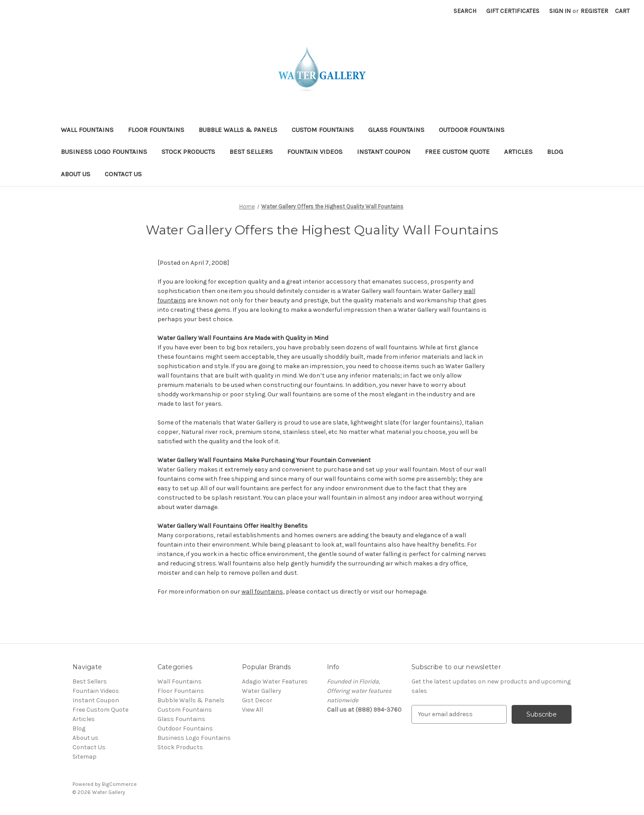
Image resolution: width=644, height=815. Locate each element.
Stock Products (188, 152)
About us (76, 174)
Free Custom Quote (457, 152)
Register (594, 11)
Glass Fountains (396, 130)
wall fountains (262, 592)
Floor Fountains (156, 130)
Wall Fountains (87, 130)
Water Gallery (262, 691)
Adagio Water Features (275, 681)
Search (465, 11)
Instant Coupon (384, 152)
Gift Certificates (513, 11)
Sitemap (85, 757)
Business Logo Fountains (104, 152)
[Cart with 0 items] (622, 11)
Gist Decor (257, 700)
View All (252, 710)
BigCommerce (119, 784)
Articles (518, 152)
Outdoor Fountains (472, 130)
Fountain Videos (315, 152)
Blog (555, 152)
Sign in (560, 11)
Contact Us (123, 174)
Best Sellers (251, 152)
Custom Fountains (323, 130)
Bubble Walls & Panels (238, 130)
